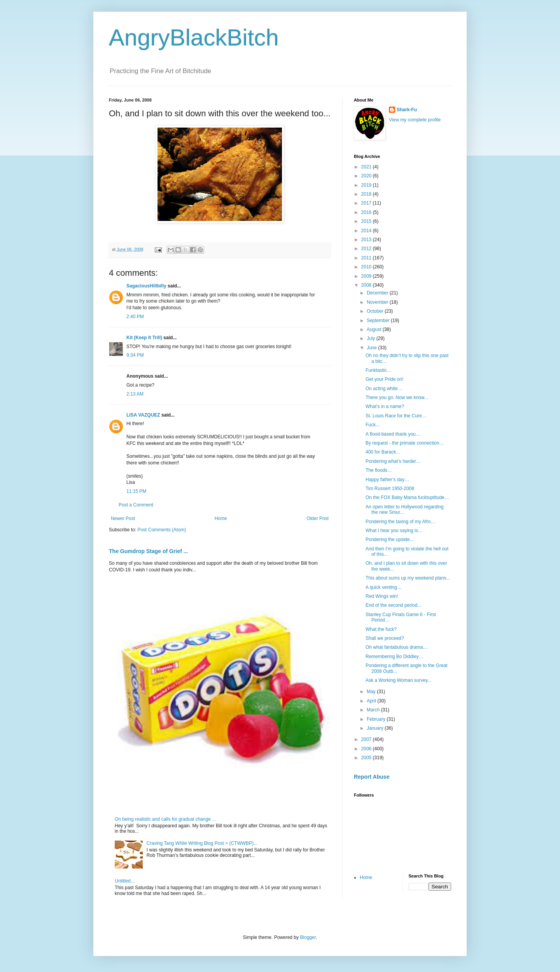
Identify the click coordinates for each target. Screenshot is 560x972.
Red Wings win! (382, 596)
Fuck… (373, 425)
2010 (367, 267)
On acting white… (384, 389)
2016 (367, 212)
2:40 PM (135, 317)
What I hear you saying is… (394, 531)
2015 (367, 221)
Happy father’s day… (387, 480)
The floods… (379, 470)
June (372, 348)
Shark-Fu (407, 110)
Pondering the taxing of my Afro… (400, 522)
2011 (367, 258)
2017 (367, 203)
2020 (367, 176)
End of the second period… (394, 605)
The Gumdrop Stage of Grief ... (148, 551)
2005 (367, 758)
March (374, 710)
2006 (367, 749)
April (372, 701)
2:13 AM (135, 394)
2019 (367, 185)
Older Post (318, 518)
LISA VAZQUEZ (143, 415)
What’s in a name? (385, 406)
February (377, 719)
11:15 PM (136, 491)
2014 (367, 231)
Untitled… (125, 881)
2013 (367, 240)
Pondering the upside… (390, 539)
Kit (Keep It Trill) (144, 338)
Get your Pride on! (384, 379)
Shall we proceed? (385, 638)
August (375, 329)
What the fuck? (381, 629)
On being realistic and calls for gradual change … (166, 819)
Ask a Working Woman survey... (398, 680)
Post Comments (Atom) (162, 530)
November (378, 302)
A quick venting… (384, 587)
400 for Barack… (383, 452)
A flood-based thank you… (393, 434)
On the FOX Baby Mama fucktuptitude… (407, 497)
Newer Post (123, 518)
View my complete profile (415, 120)
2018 (367, 194)
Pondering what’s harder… (393, 461)
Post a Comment (136, 505)
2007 (367, 739)
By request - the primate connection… (405, 443)
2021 (367, 167)
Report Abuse (372, 777)
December (378, 293)
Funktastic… (379, 370)
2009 (367, 276)
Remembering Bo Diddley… (395, 657)
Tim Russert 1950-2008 (390, 489)
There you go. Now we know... (397, 398)
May (372, 692)
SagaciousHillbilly (146, 286)
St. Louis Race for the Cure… (396, 416)
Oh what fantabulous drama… (396, 647)
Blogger (308, 937)
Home (221, 518)
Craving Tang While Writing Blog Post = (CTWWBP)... (202, 843)
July (372, 338)
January (376, 728)
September (379, 320)
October (376, 311)
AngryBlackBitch (194, 38)
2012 (367, 249)
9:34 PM (135, 355)
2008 (367, 285)
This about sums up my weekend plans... (408, 578)
